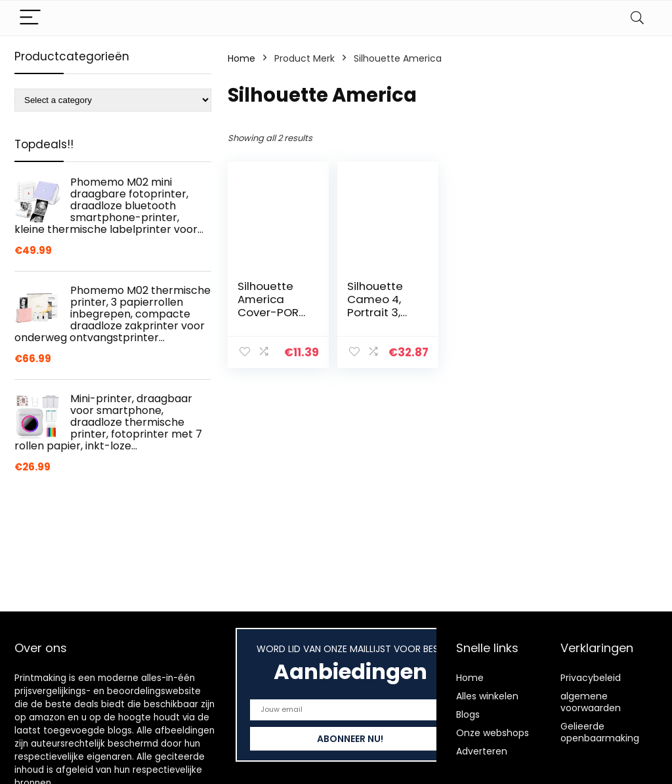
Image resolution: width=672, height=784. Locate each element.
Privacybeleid (591, 678)
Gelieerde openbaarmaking (600, 732)
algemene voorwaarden (591, 702)
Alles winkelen (487, 696)
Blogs (468, 714)
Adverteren (482, 751)
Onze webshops (493, 733)
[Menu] (30, 18)
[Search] (637, 18)
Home (241, 58)
